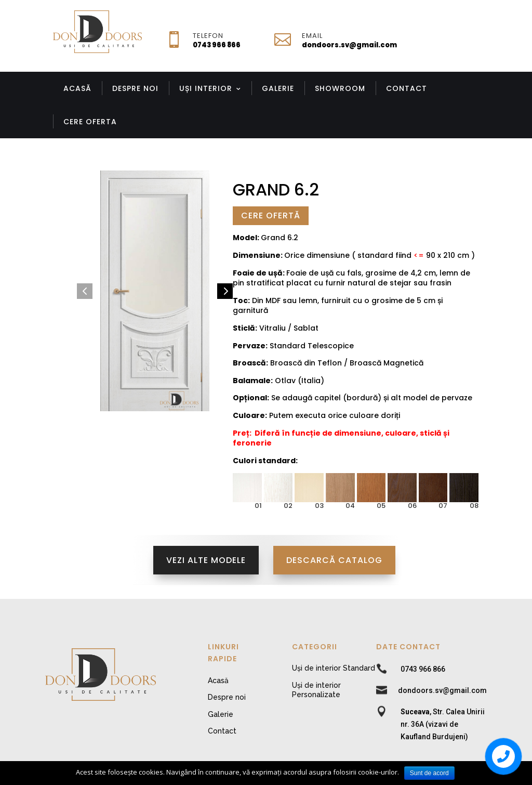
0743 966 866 (217, 45)
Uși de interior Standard (334, 668)
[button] (85, 291)
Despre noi (135, 88)
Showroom (340, 88)
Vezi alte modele (206, 560)
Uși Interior (206, 88)
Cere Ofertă (271, 215)
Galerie (278, 88)
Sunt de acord (429, 773)
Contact (407, 88)
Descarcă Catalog (334, 560)
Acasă (77, 88)
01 (258, 506)
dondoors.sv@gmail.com (349, 45)
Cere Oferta (90, 122)
